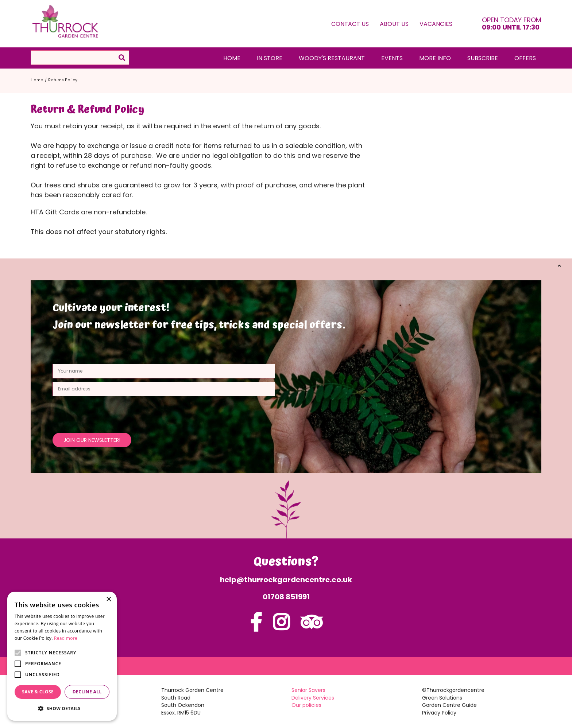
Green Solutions (442, 698)
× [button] (109, 599)
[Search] (80, 58)
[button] (62, 708)
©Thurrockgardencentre (453, 690)
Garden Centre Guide (449, 705)
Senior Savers (308, 690)
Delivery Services (313, 698)
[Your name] (164, 371)
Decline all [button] (87, 692)
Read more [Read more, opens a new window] (66, 638)
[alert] (62, 656)
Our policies (306, 705)
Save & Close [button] (38, 692)
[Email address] (164, 389)
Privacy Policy (439, 713)
